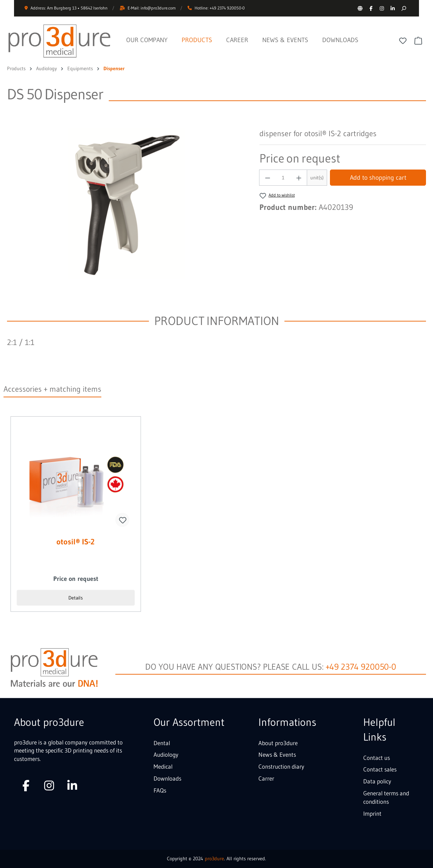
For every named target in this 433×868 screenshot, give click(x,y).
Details (76, 598)
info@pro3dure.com (158, 8)
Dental (162, 743)
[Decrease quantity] (268, 178)
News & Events (277, 754)
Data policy (377, 781)
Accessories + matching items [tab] (52, 389)
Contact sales (380, 769)
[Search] (403, 8)
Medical (163, 766)
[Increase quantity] (299, 178)
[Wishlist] (403, 41)
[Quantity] (283, 178)
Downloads (167, 778)
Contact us (377, 758)
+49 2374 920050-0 (361, 667)
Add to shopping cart (378, 178)
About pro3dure (278, 743)
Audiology (166, 754)
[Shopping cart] (418, 41)
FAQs (160, 790)
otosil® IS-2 (76, 542)
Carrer (266, 778)
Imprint (372, 813)
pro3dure (214, 859)
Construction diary (281, 766)
